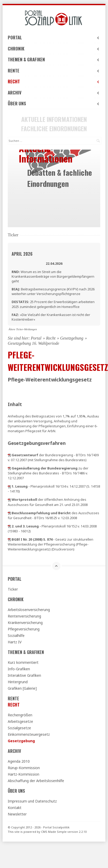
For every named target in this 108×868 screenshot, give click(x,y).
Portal (54, 37)
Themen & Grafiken (54, 59)
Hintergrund (18, 682)
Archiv (54, 93)
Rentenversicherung (24, 616)
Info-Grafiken (19, 669)
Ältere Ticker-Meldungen (23, 329)
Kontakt (15, 808)
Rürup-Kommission (24, 768)
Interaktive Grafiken (24, 675)
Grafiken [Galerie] (22, 688)
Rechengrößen (20, 715)
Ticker (13, 589)
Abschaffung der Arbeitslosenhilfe (36, 781)
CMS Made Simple (54, 832)
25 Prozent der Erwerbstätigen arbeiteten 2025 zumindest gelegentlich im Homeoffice (53, 304)
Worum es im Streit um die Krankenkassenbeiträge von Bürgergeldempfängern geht (53, 276)
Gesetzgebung (72, 338)
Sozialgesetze (19, 728)
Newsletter (17, 814)
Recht (54, 81)
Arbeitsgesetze (20, 721)
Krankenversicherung (25, 623)
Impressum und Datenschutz (32, 801)
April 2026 (22, 254)
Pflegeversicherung (24, 629)
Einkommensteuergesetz (29, 734)
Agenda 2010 (19, 761)
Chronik (54, 49)
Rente (54, 71)
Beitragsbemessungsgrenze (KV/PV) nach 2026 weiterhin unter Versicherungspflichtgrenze (53, 291)
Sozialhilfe (16, 635)
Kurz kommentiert (23, 662)
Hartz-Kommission (24, 774)
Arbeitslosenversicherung (29, 610)
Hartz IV (15, 642)
